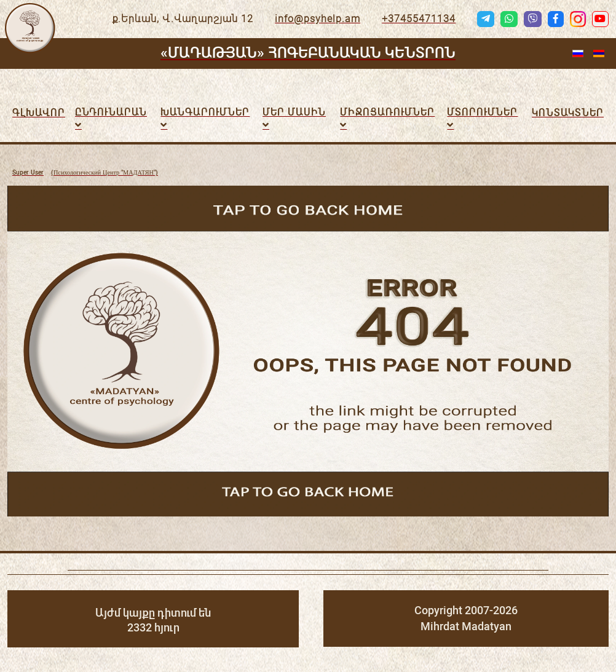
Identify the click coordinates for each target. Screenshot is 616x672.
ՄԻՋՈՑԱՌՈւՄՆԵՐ (387, 112)
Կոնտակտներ (568, 113)
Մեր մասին (294, 112)
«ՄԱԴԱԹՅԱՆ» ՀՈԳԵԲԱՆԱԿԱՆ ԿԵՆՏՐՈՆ (308, 53)
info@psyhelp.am (318, 19)
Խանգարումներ (205, 112)
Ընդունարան (111, 112)
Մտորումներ (482, 112)
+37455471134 (419, 19)
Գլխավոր (39, 113)
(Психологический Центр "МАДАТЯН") (85, 173)
